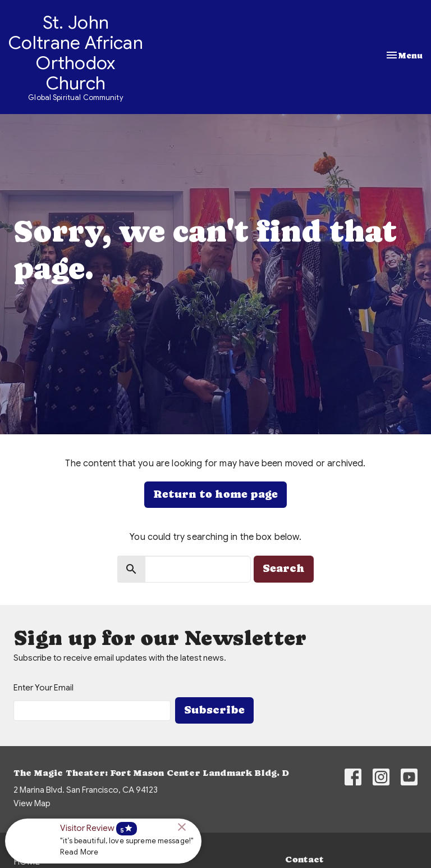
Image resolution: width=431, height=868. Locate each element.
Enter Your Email (43, 688)
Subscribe (214, 710)
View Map (32, 803)
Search (284, 568)
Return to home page (215, 494)
